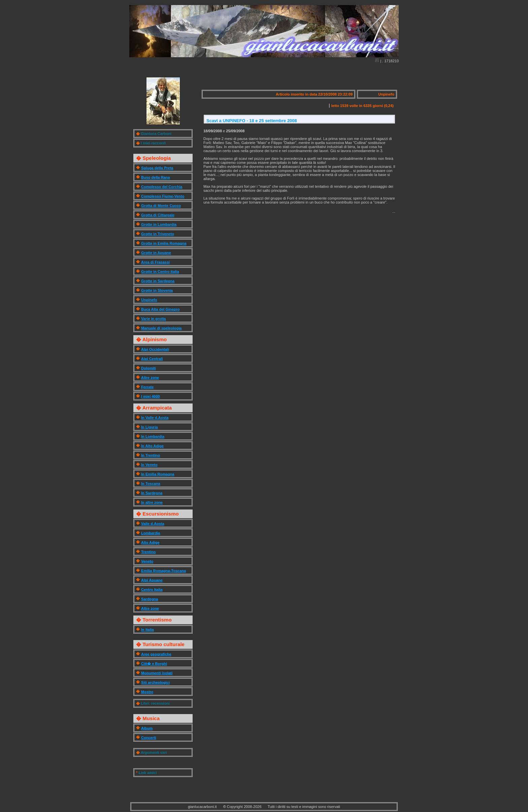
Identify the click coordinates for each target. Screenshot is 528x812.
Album (147, 728)
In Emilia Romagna (158, 474)
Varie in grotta (153, 319)
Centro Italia (152, 590)
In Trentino (151, 455)
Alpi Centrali (152, 359)
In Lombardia (153, 436)
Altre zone (150, 378)
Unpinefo (149, 300)
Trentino (148, 552)
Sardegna (150, 599)
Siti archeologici (155, 682)
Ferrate (147, 387)
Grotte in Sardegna (158, 281)
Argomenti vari (154, 752)
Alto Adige (150, 542)
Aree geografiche (156, 654)
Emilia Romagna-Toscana (163, 571)
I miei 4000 (151, 396)
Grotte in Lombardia (159, 224)
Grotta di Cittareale (158, 215)
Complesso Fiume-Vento (163, 196)
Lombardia (151, 533)
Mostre (147, 692)
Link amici (147, 773)
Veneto (147, 561)
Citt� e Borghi (154, 664)
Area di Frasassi (155, 262)
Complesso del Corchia (162, 187)
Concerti (149, 738)
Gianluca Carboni (156, 134)
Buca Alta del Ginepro (160, 309)
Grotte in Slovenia (157, 290)
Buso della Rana (156, 177)
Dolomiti (148, 368)
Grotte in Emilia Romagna (164, 243)
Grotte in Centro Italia (160, 272)
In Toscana (151, 484)
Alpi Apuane (152, 580)
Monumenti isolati (157, 673)
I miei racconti (153, 143)
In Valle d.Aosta (155, 418)
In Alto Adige (152, 446)
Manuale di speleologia (161, 328)
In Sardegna (152, 493)
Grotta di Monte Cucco (161, 206)
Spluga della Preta (157, 168)
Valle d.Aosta (153, 524)
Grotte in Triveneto (158, 234)
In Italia (147, 630)
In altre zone (152, 502)
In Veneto (149, 465)
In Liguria (150, 427)
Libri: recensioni (155, 703)
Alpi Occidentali (155, 349)
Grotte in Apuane (156, 253)
